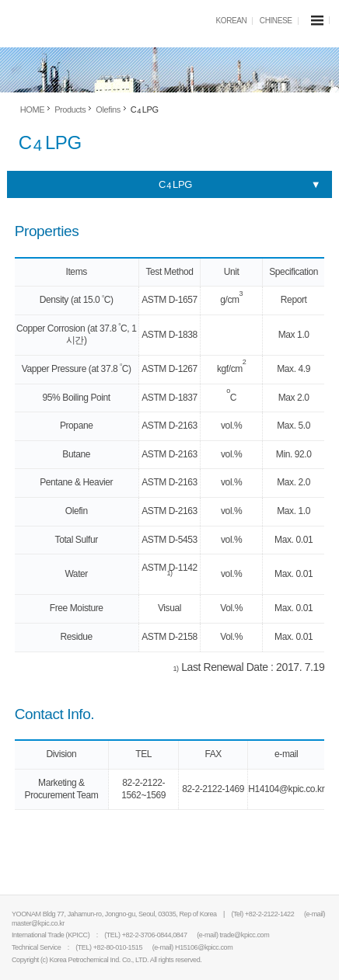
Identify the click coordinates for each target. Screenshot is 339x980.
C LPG (175, 184)
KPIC (70, 23)
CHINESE (276, 21)
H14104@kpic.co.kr (286, 789)
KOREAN (232, 21)
